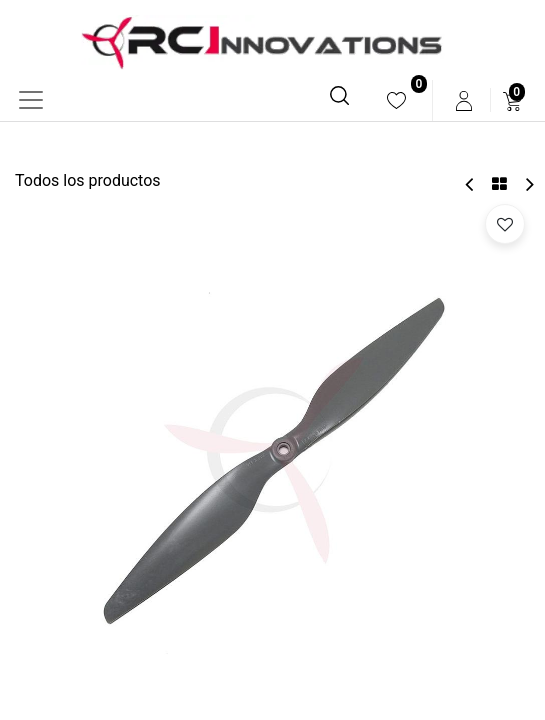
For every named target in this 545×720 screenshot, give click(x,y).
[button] (505, 224)
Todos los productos (88, 180)
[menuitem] (396, 100)
